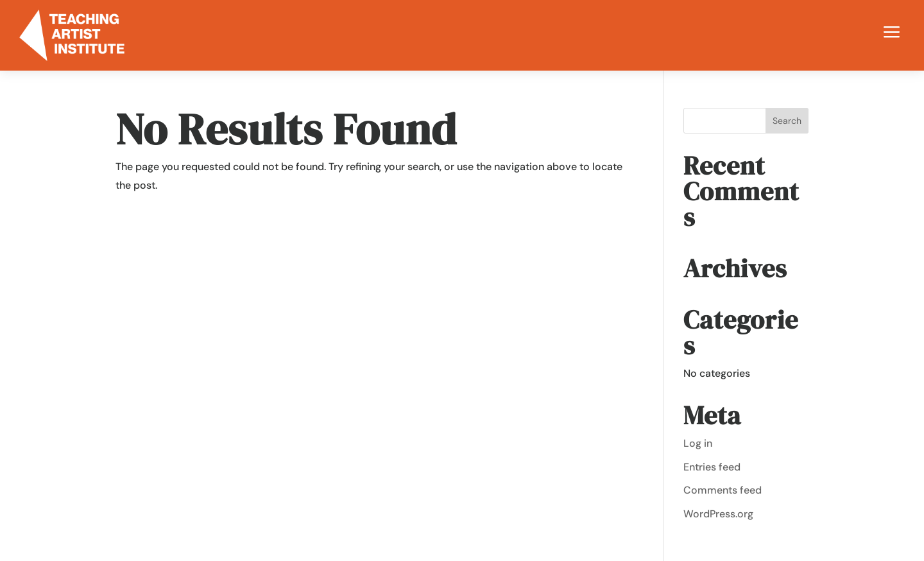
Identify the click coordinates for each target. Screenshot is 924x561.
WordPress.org (718, 514)
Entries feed (712, 467)
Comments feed (723, 490)
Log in (698, 443)
